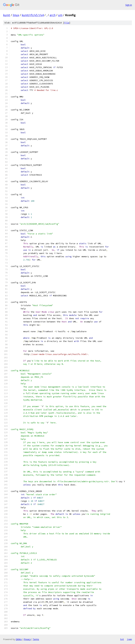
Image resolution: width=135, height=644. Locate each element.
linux (16, 15)
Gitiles (19, 639)
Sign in (129, 5)
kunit (7, 15)
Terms (36, 639)
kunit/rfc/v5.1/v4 (33, 15)
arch (53, 15)
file (67, 23)
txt (122, 639)
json (129, 639)
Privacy (27, 639)
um (60, 15)
